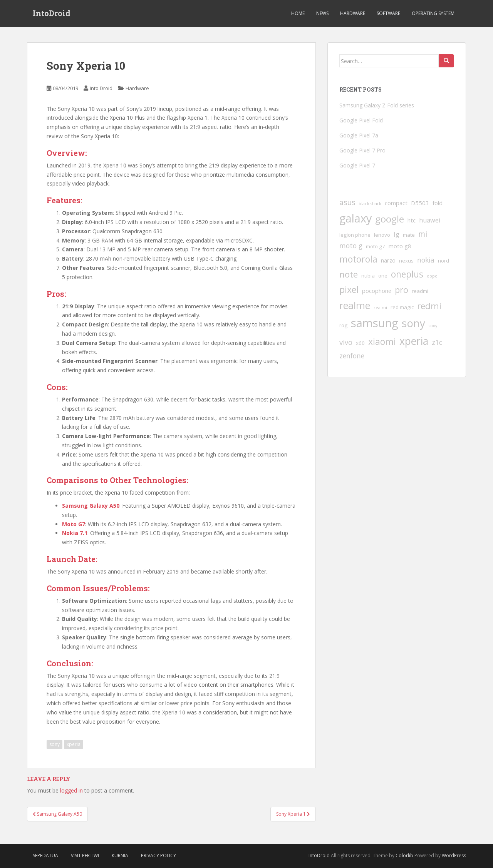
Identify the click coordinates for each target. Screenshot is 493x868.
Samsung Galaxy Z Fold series (377, 105)
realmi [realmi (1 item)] (380, 308)
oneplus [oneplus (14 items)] (407, 274)
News (322, 13)
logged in (71, 790)
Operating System (433, 13)
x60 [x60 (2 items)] (360, 343)
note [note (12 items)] (349, 274)
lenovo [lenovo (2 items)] (382, 235)
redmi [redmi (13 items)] (429, 306)
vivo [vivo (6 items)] (346, 342)
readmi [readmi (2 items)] (420, 291)
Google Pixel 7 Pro (362, 150)
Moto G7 (74, 524)
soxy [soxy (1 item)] (433, 326)
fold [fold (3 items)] (438, 203)
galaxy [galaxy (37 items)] (355, 218)
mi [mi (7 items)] (423, 234)
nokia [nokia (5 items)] (426, 260)
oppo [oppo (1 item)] (432, 276)
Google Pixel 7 (357, 165)
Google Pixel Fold (361, 120)
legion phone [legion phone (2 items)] (355, 235)
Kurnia (120, 855)
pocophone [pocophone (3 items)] (377, 291)
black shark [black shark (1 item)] (370, 204)
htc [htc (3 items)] (412, 220)
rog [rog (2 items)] (343, 325)
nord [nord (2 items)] (444, 261)
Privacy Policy (158, 855)
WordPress (454, 855)
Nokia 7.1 (75, 533)
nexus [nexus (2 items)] (406, 261)
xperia (74, 744)
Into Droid (101, 88)
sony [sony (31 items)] (413, 323)
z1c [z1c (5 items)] (437, 342)
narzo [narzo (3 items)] (388, 260)
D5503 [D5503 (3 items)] (420, 203)
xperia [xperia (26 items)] (414, 341)
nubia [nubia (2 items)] (368, 276)
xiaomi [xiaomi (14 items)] (382, 341)
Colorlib (404, 855)
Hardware (353, 13)
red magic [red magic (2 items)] (402, 307)
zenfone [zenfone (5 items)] (352, 356)
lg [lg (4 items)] (397, 234)
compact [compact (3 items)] (396, 203)
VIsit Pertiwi (85, 855)
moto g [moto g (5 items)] (351, 246)
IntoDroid (52, 13)
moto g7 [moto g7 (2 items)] (376, 246)
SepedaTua (45, 855)
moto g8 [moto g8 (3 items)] (400, 246)
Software (388, 13)
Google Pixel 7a (359, 135)
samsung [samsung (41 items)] (375, 323)
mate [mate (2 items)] (409, 235)
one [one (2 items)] (383, 276)
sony (54, 744)
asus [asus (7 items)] (347, 202)
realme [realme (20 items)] (355, 305)
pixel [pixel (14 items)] (349, 289)
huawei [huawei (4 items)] (430, 220)
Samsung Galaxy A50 (91, 506)
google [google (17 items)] (390, 219)
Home (298, 13)
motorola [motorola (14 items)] (358, 259)
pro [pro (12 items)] (402, 289)
